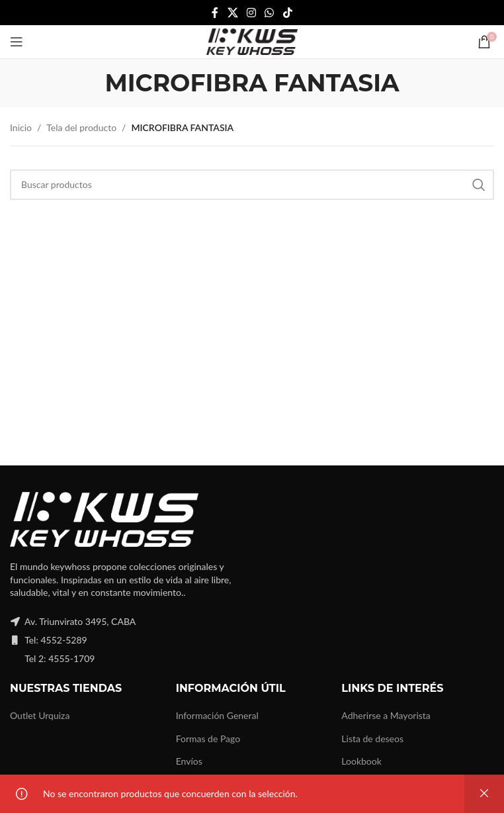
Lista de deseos (372, 739)
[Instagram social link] (251, 13)
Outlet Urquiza (40, 715)
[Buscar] (252, 185)
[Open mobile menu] (17, 42)
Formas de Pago (208, 739)
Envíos (189, 761)
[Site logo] (252, 41)
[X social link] (232, 13)
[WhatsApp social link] (270, 13)
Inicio (21, 127)
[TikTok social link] (287, 13)
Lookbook (361, 761)
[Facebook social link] (215, 13)
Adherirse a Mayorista (386, 715)
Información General (217, 715)
